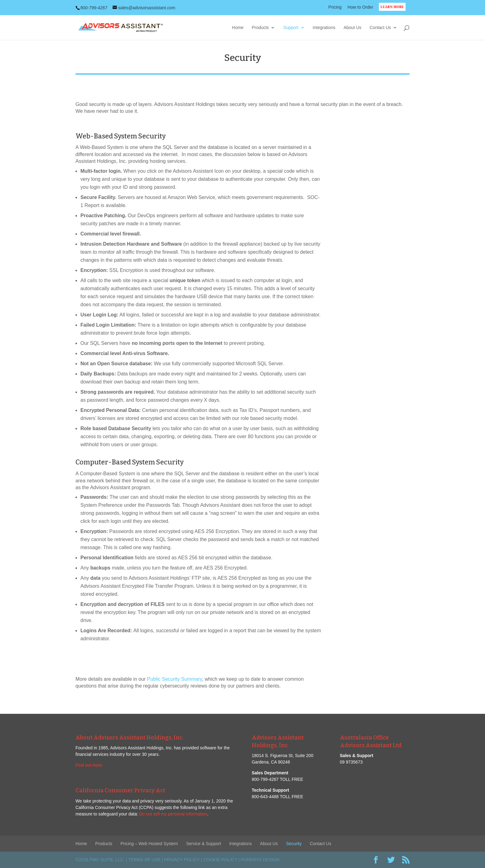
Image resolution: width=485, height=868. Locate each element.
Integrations (324, 28)
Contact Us (380, 28)
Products (260, 28)
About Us (353, 28)
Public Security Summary (174, 679)
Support (291, 28)
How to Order (360, 7)
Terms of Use (144, 860)
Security (294, 844)
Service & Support (204, 844)
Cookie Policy (220, 860)
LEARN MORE (394, 11)
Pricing (335, 7)
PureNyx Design (260, 860)
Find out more (89, 765)
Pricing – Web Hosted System (149, 844)
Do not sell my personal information (173, 814)
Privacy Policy (182, 860)
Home (238, 28)
